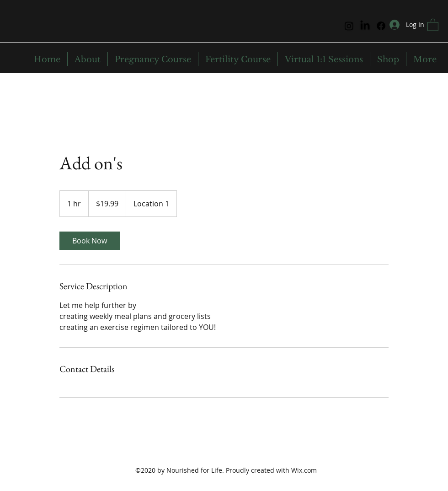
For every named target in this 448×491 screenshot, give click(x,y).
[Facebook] (381, 26)
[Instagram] (349, 26)
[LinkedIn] (365, 26)
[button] (433, 24)
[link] (90, 241)
